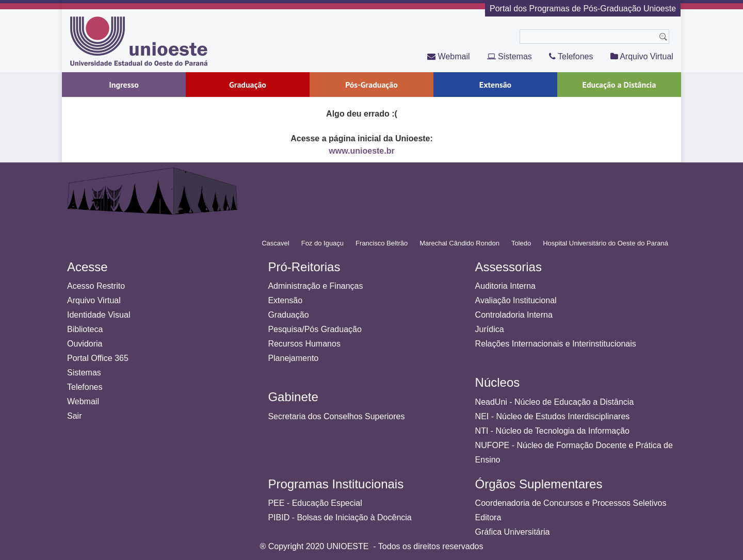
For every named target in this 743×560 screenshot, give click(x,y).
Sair (74, 416)
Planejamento (293, 358)
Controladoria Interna (514, 315)
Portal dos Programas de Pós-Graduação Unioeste (583, 9)
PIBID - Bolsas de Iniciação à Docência (340, 517)
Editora (488, 517)
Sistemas (510, 56)
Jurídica (490, 329)
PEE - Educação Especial (315, 503)
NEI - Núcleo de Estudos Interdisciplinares (553, 416)
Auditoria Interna (505, 286)
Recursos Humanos (304, 344)
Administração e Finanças (315, 286)
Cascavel (275, 243)
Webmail (448, 56)
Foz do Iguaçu (322, 243)
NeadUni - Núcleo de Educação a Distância (555, 402)
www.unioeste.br (361, 151)
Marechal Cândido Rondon (459, 243)
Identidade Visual (99, 315)
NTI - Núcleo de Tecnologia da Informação (552, 431)
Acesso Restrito (96, 286)
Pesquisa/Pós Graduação (314, 329)
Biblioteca (85, 329)
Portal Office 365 (98, 358)
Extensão (285, 300)
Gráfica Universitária (513, 532)
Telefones (571, 56)
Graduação (288, 315)
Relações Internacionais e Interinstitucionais (556, 344)
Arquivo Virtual (642, 56)
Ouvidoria (85, 344)
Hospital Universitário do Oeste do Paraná (605, 243)
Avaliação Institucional (516, 300)
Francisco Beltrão (382, 243)
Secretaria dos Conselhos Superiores (336, 416)
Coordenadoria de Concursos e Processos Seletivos (571, 503)
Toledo (521, 243)
